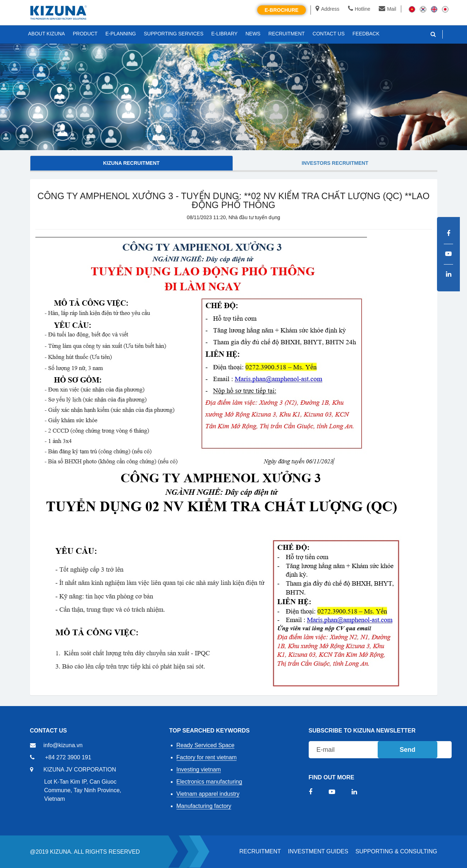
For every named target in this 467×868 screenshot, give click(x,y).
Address (327, 9)
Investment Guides (318, 851)
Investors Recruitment (335, 163)
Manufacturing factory (204, 806)
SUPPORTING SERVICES (174, 34)
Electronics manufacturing (209, 782)
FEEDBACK (366, 34)
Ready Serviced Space (206, 745)
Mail (387, 9)
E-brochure (282, 10)
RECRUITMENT (260, 851)
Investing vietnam (199, 770)
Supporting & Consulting (396, 851)
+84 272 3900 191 (68, 757)
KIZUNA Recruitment (131, 163)
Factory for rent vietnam (207, 757)
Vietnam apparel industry (208, 794)
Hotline (359, 9)
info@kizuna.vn (63, 745)
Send (407, 750)
